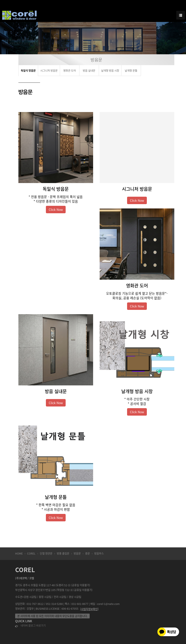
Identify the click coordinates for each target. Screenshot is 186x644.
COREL (31, 553)
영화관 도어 (70, 71)
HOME (19, 553)
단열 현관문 (46, 553)
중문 (87, 553)
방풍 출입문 (63, 553)
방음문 (77, 553)
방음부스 (99, 553)
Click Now (56, 210)
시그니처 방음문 (49, 71)
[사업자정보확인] (89, 609)
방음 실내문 (89, 71)
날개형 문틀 (131, 71)
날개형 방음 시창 (110, 71)
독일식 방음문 (28, 71)
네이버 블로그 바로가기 (30, 626)
